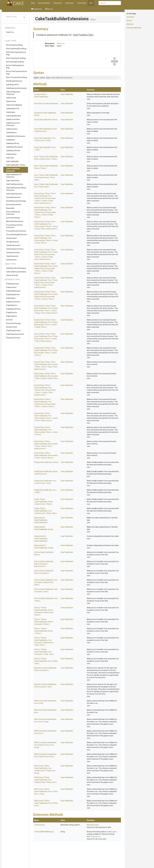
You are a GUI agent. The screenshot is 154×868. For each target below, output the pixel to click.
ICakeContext (11, 287)
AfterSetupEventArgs (14, 45)
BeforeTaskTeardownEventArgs (17, 73)
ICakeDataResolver (13, 291)
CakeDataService (13, 109)
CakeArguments (12, 85)
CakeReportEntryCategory (16, 268)
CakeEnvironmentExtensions (13, 124)
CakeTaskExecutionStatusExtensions (16, 189)
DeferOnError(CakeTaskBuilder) (46, 104)
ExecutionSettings (13, 218)
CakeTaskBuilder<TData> (16, 165)
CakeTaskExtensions (14, 194)
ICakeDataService (13, 295)
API (91, 3)
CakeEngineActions (14, 116)
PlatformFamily (12, 275)
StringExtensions (13, 242)
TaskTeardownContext (15, 249)
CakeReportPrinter (13, 151)
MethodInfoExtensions (15, 221)
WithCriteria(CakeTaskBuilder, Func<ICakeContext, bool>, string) (45, 745)
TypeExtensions (12, 256)
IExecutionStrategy (13, 323)
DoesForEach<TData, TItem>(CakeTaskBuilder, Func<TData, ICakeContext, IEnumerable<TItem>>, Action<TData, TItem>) (46, 268)
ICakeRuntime (11, 313)
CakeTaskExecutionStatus (16, 272)
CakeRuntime (11, 154)
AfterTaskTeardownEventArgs (16, 53)
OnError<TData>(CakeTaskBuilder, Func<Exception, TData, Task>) (44, 652)
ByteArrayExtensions (14, 81)
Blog (33, 3)
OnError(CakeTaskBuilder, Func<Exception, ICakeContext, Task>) (46, 582)
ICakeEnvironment (13, 302)
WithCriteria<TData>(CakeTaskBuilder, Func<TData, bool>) (46, 803)
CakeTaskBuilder (13, 161)
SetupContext (11, 238)
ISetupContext (12, 327)
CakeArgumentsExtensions (17, 88)
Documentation (44, 3)
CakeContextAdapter (14, 105)
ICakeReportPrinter (13, 309)
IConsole (9, 320)
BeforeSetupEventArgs (15, 62)
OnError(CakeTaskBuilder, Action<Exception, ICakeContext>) (44, 564)
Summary (130, 17)
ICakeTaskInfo (12, 316)
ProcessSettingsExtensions (17, 235)
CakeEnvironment (13, 119)
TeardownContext (13, 253)
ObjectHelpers (95, 825)
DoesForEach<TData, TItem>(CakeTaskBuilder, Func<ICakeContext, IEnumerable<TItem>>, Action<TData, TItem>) (45, 212)
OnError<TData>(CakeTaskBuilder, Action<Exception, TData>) (44, 622)
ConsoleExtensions (13, 197)
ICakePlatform (12, 305)
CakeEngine (11, 112)
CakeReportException (14, 147)
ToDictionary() (40, 825)
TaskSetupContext (13, 245)
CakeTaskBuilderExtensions (13, 170)
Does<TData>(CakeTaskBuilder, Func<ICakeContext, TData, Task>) (46, 177)
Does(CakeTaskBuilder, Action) (46, 120)
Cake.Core (10, 32)
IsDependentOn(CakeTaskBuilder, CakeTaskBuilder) (41, 539)
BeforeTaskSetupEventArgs (15, 67)
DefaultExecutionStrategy (16, 201)
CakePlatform (11, 133)
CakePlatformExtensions (16, 136)
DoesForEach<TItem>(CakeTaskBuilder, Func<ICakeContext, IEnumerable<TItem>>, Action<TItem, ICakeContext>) (45, 390)
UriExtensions (11, 260)
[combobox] (110, 3)
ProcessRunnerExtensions (16, 231)
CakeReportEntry (13, 143)
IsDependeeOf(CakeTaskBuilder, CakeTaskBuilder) (41, 520)
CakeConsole (11, 98)
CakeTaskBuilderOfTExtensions (14, 176)
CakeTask (10, 158)
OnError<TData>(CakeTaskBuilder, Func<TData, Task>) (46, 661)
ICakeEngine (11, 298)
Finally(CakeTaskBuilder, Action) (46, 462)
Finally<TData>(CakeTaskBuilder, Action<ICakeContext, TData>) (44, 502)
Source (49, 9)
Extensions (69, 3)
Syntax (129, 21)
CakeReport (11, 140)
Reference (58, 3)
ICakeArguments (13, 284)
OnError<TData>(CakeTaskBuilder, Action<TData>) (44, 631)
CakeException (12, 129)
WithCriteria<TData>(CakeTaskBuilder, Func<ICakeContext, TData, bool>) (45, 780)
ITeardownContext (13, 338)
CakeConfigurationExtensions (13, 93)
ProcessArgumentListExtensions (14, 226)
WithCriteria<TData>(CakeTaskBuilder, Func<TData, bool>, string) (46, 791)
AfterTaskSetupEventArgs (16, 49)
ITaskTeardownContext (15, 334)
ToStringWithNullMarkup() (44, 832)
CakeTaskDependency (15, 184)
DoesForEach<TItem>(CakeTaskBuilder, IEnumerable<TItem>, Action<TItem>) (46, 455)
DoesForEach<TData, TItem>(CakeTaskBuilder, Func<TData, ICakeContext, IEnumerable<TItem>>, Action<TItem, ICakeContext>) (46, 283)
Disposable (10, 208)
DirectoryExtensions (14, 205)
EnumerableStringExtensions (13, 213)
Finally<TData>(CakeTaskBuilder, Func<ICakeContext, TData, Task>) (45, 511)
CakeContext (11, 101)
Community (82, 3)
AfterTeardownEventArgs (16, 58)
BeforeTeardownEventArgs (17, 77)
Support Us (37, 9)
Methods (130, 24)
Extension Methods (134, 28)
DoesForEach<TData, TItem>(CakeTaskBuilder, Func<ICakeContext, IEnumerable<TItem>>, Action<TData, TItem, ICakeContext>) (45, 198)
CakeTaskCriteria (13, 181)
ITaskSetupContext (13, 331)
